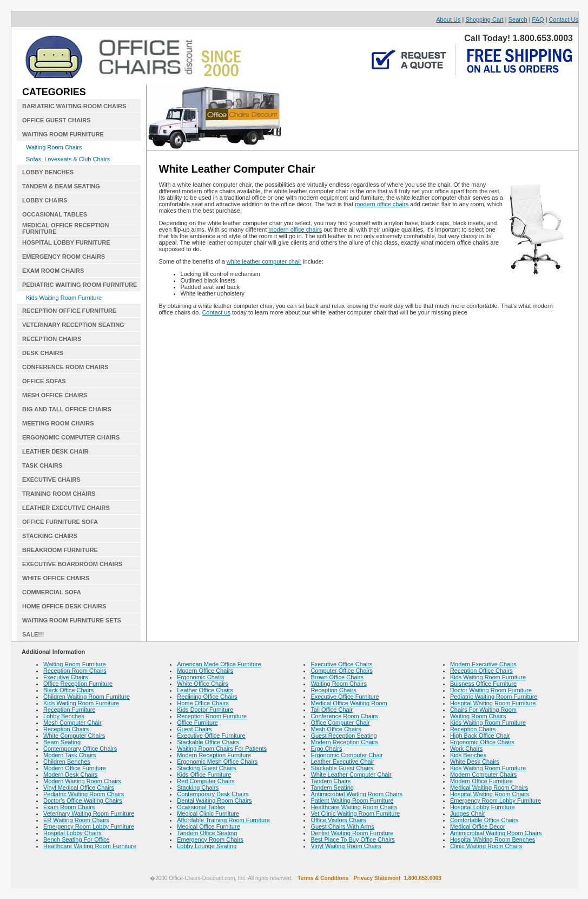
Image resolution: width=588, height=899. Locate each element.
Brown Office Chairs (337, 677)
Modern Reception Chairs (344, 742)
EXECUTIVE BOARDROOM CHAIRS (72, 564)
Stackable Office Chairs (208, 742)
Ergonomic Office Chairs (482, 742)
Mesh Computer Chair (72, 723)
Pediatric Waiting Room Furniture (494, 697)
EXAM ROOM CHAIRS (53, 271)
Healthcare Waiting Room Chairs (354, 807)
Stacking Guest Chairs (206, 768)
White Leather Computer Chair (351, 775)
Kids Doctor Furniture (205, 710)
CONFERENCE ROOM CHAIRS (65, 367)
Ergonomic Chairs (200, 677)
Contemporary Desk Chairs (213, 794)
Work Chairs (466, 749)
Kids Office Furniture (204, 775)
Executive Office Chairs (341, 664)
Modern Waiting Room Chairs (82, 781)
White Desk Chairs (475, 762)
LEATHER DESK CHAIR (55, 451)
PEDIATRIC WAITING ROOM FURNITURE (80, 285)
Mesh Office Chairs (336, 729)
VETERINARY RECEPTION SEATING (73, 325)
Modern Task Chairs (70, 755)
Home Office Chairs (203, 703)
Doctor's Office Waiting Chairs (83, 800)
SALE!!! (33, 634)
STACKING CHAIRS (50, 536)
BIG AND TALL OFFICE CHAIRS (67, 409)
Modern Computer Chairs (484, 775)
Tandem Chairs (331, 781)
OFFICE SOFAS (44, 381)
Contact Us (564, 19)
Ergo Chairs (326, 749)
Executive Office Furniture (211, 736)
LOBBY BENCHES (48, 172)
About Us (448, 19)
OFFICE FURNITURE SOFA (60, 522)
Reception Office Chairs (481, 671)
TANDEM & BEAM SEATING (61, 186)
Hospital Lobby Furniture (483, 807)
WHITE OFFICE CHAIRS (56, 578)
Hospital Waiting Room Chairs (490, 794)
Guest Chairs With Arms (342, 826)
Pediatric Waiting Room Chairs (84, 794)
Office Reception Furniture (78, 684)
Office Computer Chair (340, 723)
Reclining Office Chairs (207, 697)
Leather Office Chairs (205, 690)
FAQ (538, 19)
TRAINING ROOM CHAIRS (59, 494)
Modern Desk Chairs (70, 775)
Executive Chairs (66, 677)
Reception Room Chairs (75, 671)
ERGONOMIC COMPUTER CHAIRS (71, 437)
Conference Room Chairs (344, 716)
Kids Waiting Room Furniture (64, 298)
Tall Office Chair (331, 710)
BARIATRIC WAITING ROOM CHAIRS (74, 106)
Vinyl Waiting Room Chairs (346, 846)
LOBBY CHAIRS (45, 200)
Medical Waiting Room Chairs (489, 788)
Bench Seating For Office (77, 839)
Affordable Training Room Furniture (223, 820)
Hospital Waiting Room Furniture (493, 703)
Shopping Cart (484, 19)
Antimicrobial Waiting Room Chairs (356, 794)
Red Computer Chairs (206, 781)
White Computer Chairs (74, 736)
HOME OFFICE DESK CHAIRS (64, 606)
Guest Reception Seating (343, 736)
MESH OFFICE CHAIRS (55, 395)
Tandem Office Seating (207, 833)
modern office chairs (382, 204)
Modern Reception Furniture (214, 755)
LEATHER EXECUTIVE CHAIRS (66, 508)
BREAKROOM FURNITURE (60, 550)
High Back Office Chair (480, 736)
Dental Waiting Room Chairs (214, 800)
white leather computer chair (264, 261)
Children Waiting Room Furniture (87, 697)
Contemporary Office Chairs (80, 749)
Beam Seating (62, 742)
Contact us (216, 312)
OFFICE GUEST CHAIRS (57, 120)
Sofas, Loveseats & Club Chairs (68, 159)
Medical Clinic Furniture (208, 813)
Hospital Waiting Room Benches (493, 839)
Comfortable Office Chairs (484, 820)
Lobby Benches (64, 716)
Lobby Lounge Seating (207, 846)
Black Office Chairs (68, 690)
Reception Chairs (66, 729)
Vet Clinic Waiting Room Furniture (355, 813)
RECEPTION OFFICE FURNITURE (69, 311)
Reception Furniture (70, 710)
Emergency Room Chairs (210, 839)
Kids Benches (468, 755)
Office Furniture (197, 723)
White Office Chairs (203, 684)
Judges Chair (468, 813)
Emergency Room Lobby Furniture (89, 826)
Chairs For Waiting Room (483, 710)
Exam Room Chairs (69, 807)
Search (518, 19)
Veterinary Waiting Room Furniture (89, 813)
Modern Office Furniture (75, 768)
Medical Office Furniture (209, 826)
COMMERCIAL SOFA (52, 592)
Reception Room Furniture (212, 716)
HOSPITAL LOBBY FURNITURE (66, 242)
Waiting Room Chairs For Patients (222, 749)
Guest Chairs (194, 729)
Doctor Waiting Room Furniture (491, 690)
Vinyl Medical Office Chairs (79, 788)
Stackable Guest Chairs (342, 768)
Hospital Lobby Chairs (72, 833)
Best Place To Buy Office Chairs (353, 839)
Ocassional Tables (201, 807)
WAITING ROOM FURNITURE (63, 134)
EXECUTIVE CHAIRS (51, 480)
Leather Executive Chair (342, 762)
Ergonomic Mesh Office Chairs (217, 762)
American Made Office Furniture (219, 664)
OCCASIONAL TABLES (55, 214)
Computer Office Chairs (342, 671)
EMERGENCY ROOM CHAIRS (64, 257)
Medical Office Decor (478, 826)
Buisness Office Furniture (483, 684)
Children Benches (67, 762)
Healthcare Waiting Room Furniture (90, 846)
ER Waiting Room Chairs (76, 820)
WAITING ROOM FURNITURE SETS (72, 620)
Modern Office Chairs (205, 671)
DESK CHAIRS (43, 353)
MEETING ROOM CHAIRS (58, 423)
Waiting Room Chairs (54, 147)
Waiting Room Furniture (75, 664)
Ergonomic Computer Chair (346, 755)
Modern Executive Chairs (483, 664)
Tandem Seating (332, 788)
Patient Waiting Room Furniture (352, 800)
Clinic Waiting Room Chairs (486, 846)
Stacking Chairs (198, 788)
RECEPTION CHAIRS (52, 339)
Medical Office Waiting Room (349, 703)
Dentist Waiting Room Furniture (352, 833)
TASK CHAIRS (42, 465)
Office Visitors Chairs (338, 820)
